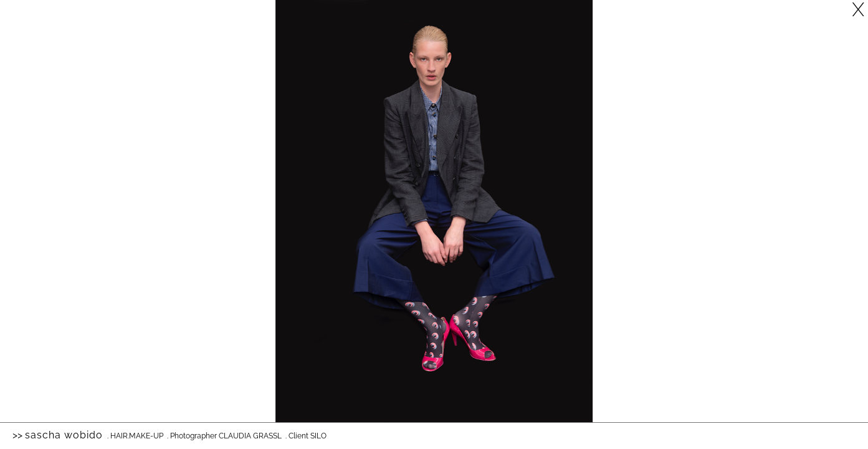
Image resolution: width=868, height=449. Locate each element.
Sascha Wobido (64, 435)
